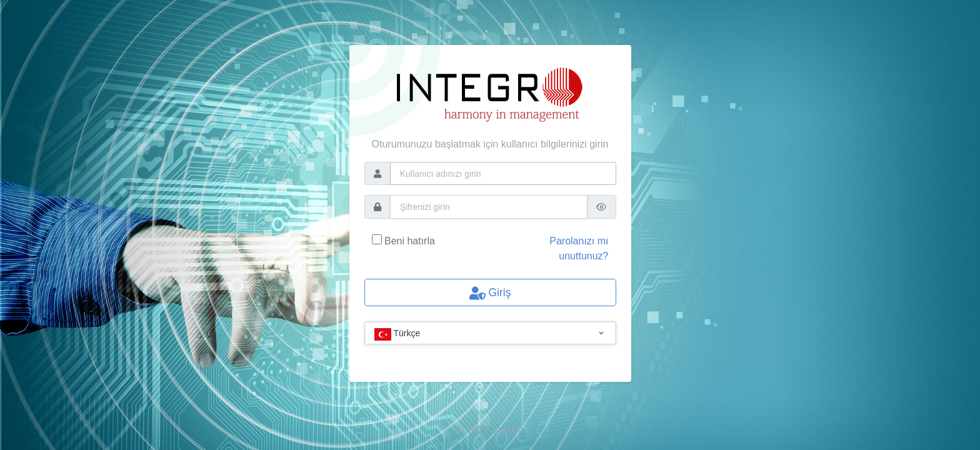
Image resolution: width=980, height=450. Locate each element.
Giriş (490, 293)
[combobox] (490, 334)
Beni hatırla (410, 241)
